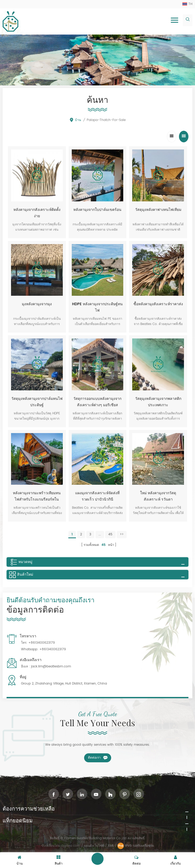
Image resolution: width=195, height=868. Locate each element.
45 (110, 534)
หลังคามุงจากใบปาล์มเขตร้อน (97, 210)
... (100, 534)
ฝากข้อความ (97, 859)
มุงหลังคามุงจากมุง (37, 304)
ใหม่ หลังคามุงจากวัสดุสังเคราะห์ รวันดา (158, 496)
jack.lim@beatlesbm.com (51, 666)
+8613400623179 (42, 643)
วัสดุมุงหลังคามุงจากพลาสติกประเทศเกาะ (158, 402)
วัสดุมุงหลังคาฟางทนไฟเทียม (158, 210)
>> (122, 534)
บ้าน (75, 120)
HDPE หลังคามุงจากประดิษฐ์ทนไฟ (97, 307)
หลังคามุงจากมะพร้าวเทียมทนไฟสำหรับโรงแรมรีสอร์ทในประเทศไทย (37, 496)
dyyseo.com (71, 846)
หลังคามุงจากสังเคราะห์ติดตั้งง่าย (37, 213)
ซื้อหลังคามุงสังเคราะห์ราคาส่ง (158, 304)
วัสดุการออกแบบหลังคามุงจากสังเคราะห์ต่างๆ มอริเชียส (97, 402)
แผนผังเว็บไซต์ (94, 846)
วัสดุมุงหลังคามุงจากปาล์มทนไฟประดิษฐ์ (37, 402)
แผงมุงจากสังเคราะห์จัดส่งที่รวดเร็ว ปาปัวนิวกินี (97, 496)
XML (111, 846)
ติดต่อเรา (94, 758)
